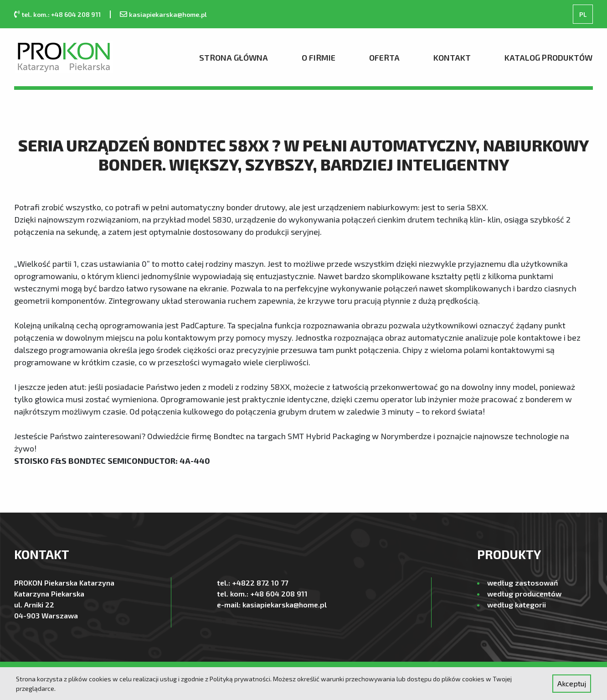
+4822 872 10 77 (260, 583)
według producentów (524, 594)
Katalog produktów (548, 57)
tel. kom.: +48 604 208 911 (61, 14)
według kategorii (517, 604)
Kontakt (452, 57)
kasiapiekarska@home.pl (168, 14)
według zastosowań (522, 583)
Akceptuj (572, 683)
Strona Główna (234, 57)
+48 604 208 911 (279, 594)
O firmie (319, 57)
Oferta (384, 57)
